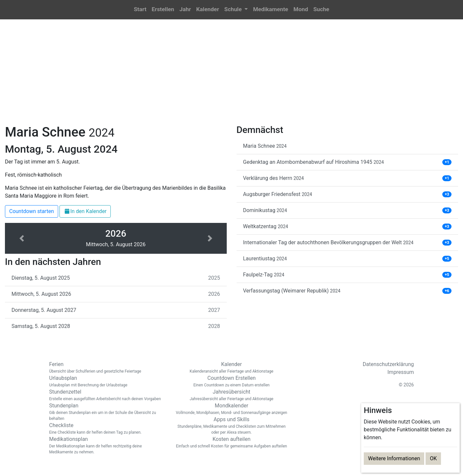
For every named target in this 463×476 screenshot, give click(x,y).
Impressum (401, 372)
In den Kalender (85, 211)
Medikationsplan (107, 445)
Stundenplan (107, 412)
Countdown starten (32, 211)
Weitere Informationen (394, 458)
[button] (236, 10)
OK (433, 458)
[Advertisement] (232, 76)
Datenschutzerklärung (388, 364)
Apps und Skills (232, 426)
